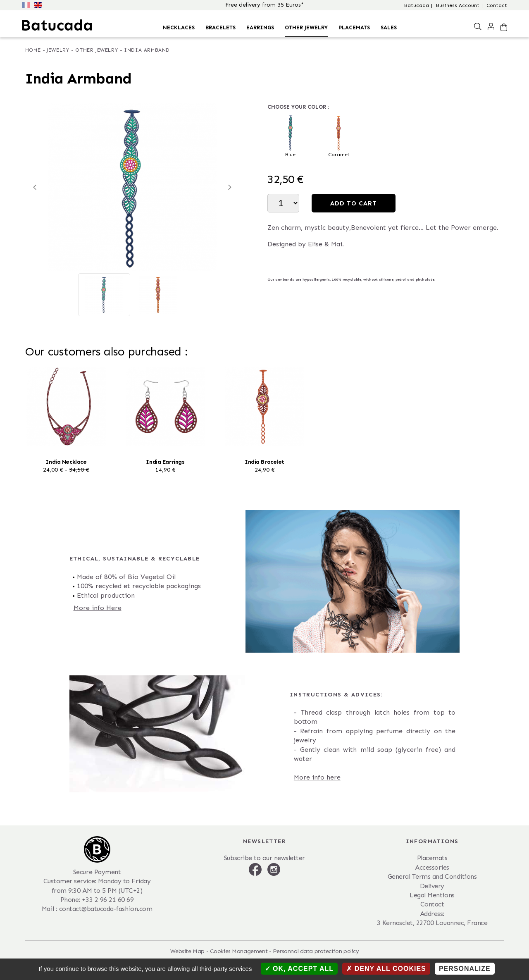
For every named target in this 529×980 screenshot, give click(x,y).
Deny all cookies (386, 969)
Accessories (432, 867)
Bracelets (220, 27)
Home (33, 50)
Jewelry (58, 50)
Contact (497, 5)
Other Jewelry (306, 27)
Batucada (417, 5)
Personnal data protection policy (316, 951)
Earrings (260, 27)
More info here (317, 777)
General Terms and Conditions (432, 876)
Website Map (187, 951)
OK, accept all (299, 969)
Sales (389, 27)
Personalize (465, 969)
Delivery (432, 886)
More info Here (98, 608)
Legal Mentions (432, 895)
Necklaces (179, 27)
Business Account (458, 5)
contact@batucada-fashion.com (106, 909)
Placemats (354, 27)
